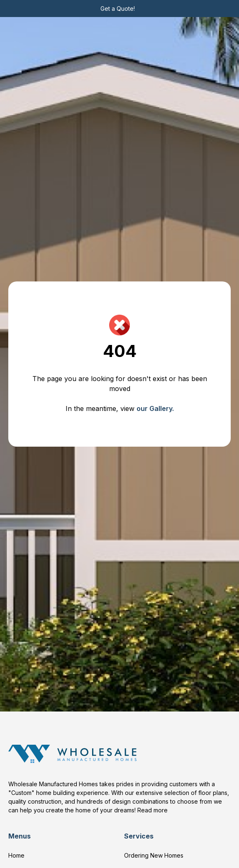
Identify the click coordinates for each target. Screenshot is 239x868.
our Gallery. (155, 408)
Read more (152, 810)
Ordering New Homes (154, 855)
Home (16, 855)
